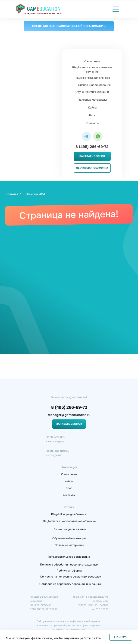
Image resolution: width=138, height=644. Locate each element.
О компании (92, 61)
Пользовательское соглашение (69, 557)
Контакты (92, 123)
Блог (92, 115)
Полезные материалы (92, 100)
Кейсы (92, 108)
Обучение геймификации (92, 92)
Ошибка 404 (35, 194)
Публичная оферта (69, 571)
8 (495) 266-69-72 (92, 147)
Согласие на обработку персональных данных (70, 584)
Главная (12, 194)
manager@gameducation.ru (69, 415)
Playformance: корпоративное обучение (92, 70)
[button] (116, 9)
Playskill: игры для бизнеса (92, 78)
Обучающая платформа (92, 168)
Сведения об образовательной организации (69, 26)
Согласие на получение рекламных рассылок (71, 577)
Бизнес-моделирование (94, 85)
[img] (39, 9)
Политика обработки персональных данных (69, 565)
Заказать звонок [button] (92, 156)
